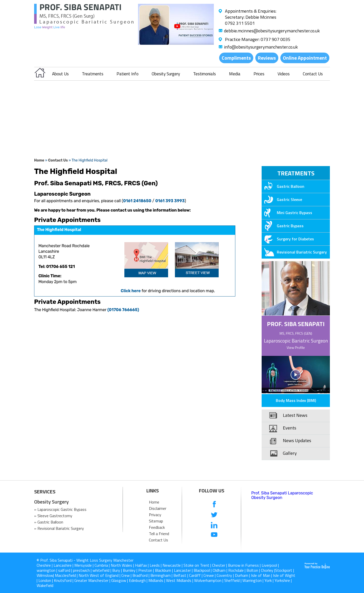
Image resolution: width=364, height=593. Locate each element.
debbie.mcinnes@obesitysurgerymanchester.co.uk (272, 31)
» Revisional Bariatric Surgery (59, 528)
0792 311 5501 (240, 23)
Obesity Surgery (166, 74)
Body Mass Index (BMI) (296, 400)
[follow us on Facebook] (214, 505)
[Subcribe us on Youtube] (214, 535)
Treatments (93, 74)
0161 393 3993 (170, 201)
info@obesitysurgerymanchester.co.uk (261, 47)
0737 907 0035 (276, 39)
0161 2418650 (137, 201)
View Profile (296, 347)
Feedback (157, 527)
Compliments (236, 58)
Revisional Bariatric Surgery (294, 252)
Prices (259, 74)
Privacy (155, 515)
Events (290, 428)
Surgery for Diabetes (288, 239)
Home (39, 160)
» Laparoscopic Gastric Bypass (60, 509)
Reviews (267, 58)
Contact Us (313, 74)
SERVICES (45, 492)
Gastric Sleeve (282, 199)
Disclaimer (158, 508)
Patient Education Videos (289, 391)
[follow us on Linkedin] (214, 525)
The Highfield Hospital (59, 230)
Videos (284, 74)
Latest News (295, 415)
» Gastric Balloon (49, 522)
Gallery (290, 453)
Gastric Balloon (283, 186)
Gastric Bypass (283, 226)
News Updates (297, 440)
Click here (131, 291)
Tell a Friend (159, 534)
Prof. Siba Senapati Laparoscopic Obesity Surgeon (282, 495)
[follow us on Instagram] (214, 545)
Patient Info (128, 74)
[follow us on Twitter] (214, 515)
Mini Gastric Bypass (287, 213)
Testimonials (204, 74)
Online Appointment (305, 58)
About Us (60, 74)
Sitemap (156, 521)
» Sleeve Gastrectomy (53, 516)
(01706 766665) (123, 310)
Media (235, 74)
